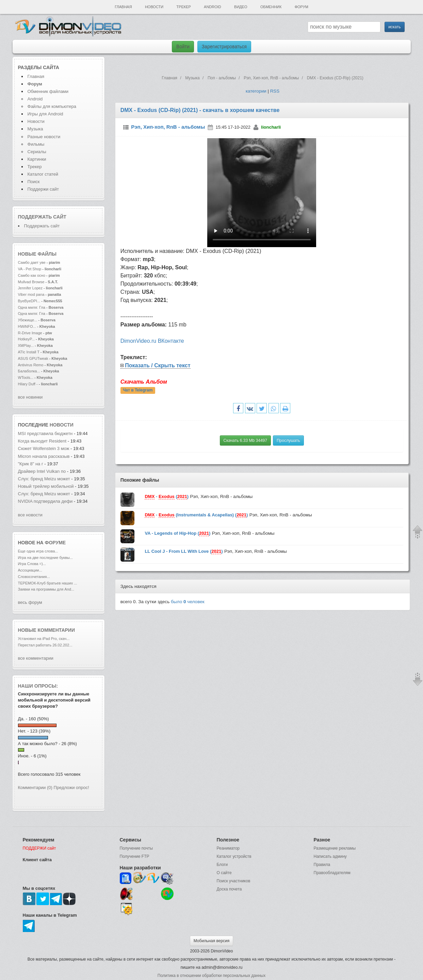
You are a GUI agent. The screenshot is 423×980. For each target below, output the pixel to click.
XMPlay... (26, 346)
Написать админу (330, 856)
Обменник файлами (48, 91)
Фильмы (36, 144)
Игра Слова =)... (32, 564)
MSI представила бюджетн (45, 433)
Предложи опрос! (71, 788)
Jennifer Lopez (30, 288)
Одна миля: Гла (32, 307)
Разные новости (44, 137)
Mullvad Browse (31, 282)
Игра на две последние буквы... (45, 558)
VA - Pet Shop (30, 269)
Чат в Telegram (138, 390)
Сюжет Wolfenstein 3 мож (44, 448)
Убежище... (28, 320)
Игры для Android (45, 114)
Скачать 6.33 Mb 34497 (245, 440)
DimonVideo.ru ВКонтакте (152, 341)
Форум (302, 7)
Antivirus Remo (31, 365)
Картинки (37, 159)
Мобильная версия (212, 941)
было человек (188, 602)
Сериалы (37, 152)
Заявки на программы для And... (46, 589)
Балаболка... (29, 371)
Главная (123, 7)
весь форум (30, 602)
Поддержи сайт (43, 189)
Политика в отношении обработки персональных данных (211, 976)
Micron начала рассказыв (44, 456)
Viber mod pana (31, 294)
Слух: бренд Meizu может (44, 479)
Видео (241, 7)
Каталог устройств (234, 856)
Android (213, 7)
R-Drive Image (31, 333)
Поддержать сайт (42, 217)
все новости (30, 515)
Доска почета (229, 889)
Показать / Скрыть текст (158, 365)
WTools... (26, 377)
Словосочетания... (34, 577)
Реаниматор (228, 848)
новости (62, 425)
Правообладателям (332, 873)
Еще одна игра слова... (38, 551)
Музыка (35, 129)
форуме (55, 543)
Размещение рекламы (335, 848)
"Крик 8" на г (31, 464)
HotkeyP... (27, 339)
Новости (154, 7)
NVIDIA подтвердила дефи (45, 501)
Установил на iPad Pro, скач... (44, 639)
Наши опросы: (38, 686)
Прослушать (288, 440)
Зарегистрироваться (224, 47)
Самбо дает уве (32, 262)
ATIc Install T (29, 352)
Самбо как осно (32, 275)
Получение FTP (135, 856)
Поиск (34, 182)
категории (256, 91)
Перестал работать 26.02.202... (45, 645)
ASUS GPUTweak (34, 358)
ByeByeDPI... (29, 301)
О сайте (224, 873)
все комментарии (36, 658)
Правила (322, 865)
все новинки (30, 397)
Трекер (183, 7)
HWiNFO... (27, 326)
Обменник (271, 7)
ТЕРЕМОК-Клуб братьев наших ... (48, 583)
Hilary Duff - (28, 384)
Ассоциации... (30, 570)
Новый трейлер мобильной (46, 486)
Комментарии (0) (35, 788)
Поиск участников (234, 881)
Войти (183, 47)
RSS (275, 91)
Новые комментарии (47, 630)
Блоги (222, 865)
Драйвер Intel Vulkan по (42, 471)
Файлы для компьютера (52, 106)
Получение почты (136, 848)
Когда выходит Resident (43, 441)
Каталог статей (43, 174)
